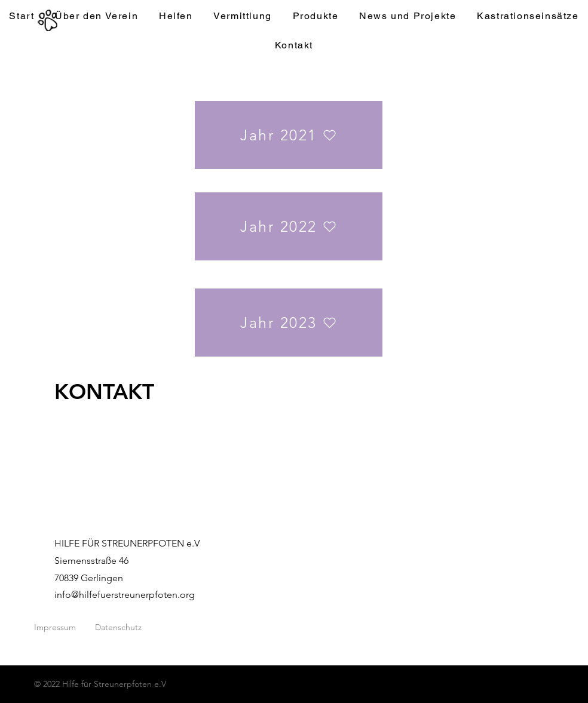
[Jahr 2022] (289, 226)
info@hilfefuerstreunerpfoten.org (125, 595)
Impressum (55, 627)
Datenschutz (118, 627)
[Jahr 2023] (289, 323)
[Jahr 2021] (289, 135)
